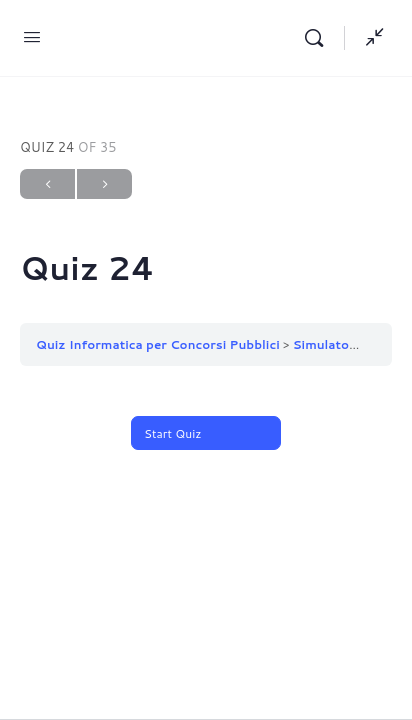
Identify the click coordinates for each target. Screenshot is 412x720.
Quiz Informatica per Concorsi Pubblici (158, 344)
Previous (47, 184)
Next (104, 184)
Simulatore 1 (333, 344)
